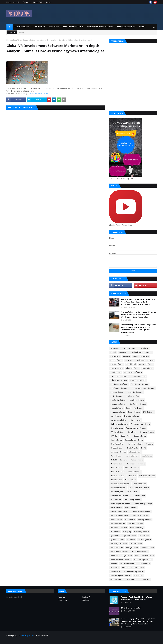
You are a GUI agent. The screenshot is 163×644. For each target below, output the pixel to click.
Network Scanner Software (120, 484)
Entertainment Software (119, 420)
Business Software (146, 364)
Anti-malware (115, 356)
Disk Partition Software (138, 404)
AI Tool (113, 352)
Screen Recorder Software (120, 516)
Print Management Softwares (121, 504)
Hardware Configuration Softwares (140, 444)
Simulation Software (118, 524)
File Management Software (140, 424)
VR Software (115, 568)
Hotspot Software (117, 448)
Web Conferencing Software (134, 572)
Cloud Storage (116, 372)
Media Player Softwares (119, 460)
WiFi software (132, 579)
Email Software (116, 416)
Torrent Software (117, 548)
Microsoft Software (132, 468)
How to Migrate (132, 448)
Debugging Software (135, 392)
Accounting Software (130, 348)
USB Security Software (139, 552)
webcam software (117, 579)
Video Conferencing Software (121, 556)
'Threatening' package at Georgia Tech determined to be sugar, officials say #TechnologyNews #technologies (138, 621)
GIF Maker (114, 436)
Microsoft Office (116, 468)
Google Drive (126, 436)
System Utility (144, 536)
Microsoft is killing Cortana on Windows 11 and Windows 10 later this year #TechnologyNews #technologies (138, 315)
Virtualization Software (128, 564)
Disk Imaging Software (118, 404)
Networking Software (118, 488)
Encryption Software (132, 416)
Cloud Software (147, 368)
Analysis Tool (124, 352)
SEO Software (130, 520)
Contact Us (27, 2)
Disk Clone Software (137, 400)
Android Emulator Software (142, 352)
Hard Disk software (117, 444)
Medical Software (137, 460)
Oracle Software (132, 492)
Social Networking (137, 528)
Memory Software (117, 464)
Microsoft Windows (117, 472)
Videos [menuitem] (142, 27)
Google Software (140, 436)
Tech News (131, 540)
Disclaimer (50, 2)
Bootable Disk (131, 364)
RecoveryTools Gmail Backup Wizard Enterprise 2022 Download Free (137, 598)
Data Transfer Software (119, 388)
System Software (130, 536)
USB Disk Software (148, 548)
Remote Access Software (119, 512)
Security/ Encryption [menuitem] (73, 27)
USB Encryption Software (119, 552)
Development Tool (132, 396)
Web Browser (115, 572)
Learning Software (132, 456)
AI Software (145, 348)
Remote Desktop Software (141, 512)
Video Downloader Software (121, 560)
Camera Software (117, 368)
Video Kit (114, 564)
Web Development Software (121, 576)
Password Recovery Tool (119, 496)
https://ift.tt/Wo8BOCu (39, 94)
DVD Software (148, 412)
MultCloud (132, 476)
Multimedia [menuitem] (54, 27)
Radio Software (131, 508)
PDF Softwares (116, 500)
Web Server (138, 576)
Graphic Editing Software (134, 440)
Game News (132, 432)
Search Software (116, 520)
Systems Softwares (117, 540)
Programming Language (143, 504)
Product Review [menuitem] (22, 27)
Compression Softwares (133, 372)
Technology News (145, 540)
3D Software (115, 348)
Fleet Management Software (136, 428)
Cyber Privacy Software (119, 380)
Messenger (131, 464)
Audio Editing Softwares (145, 360)
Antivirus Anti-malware (141, 356)
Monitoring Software (118, 476)
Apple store (129, 360)
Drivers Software (134, 412)
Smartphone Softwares (119, 528)
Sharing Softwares (145, 520)
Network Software (139, 484)
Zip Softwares (145, 579)
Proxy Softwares (116, 508)
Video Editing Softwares (143, 560)
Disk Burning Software (118, 400)
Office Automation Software (139, 488)
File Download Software (119, 424)
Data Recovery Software (119, 384)
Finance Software (117, 428)
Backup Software (117, 364)
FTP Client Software (117, 432)
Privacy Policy (38, 2)
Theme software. (136, 544)
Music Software (131, 480)
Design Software (116, 396)
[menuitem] (10, 27)
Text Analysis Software (119, 544)
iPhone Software (116, 456)
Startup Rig (127, 532)
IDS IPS (143, 448)
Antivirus (126, 356)
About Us (17, 2)
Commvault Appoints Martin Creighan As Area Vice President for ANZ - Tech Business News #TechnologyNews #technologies (139, 328)
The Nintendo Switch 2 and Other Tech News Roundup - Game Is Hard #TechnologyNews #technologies (138, 302)
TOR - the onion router (131, 608)
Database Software (117, 392)
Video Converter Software (144, 556)
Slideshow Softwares (136, 524)
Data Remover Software (140, 384)
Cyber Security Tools (138, 380)
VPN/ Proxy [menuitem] (40, 27)
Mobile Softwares (134, 472)
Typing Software (132, 548)
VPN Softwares (145, 564)
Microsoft (141, 464)
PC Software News (138, 496)
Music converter (116, 480)
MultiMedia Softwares (147, 476)
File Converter (136, 420)
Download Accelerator (134, 408)
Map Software (147, 456)
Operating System (117, 492)
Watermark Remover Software (133, 568)
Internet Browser (135, 452)
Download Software (118, 412)
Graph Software (116, 440)
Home (9, 2)
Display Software (117, 408)
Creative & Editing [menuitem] (125, 27)
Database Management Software (142, 388)
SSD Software (115, 532)
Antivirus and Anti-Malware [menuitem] (100, 27)
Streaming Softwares (142, 532)
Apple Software (116, 360)
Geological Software (147, 432)
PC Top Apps (27, 635)
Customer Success (139, 376)
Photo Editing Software (132, 500)
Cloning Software (132, 368)
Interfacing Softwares (118, 452)
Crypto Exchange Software (120, 376)
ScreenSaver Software (140, 516)
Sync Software (115, 536)
